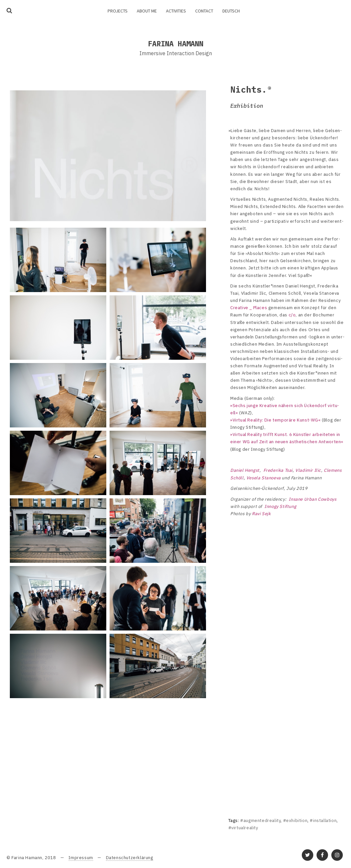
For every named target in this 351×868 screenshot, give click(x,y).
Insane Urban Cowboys (312, 499)
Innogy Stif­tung (280, 506)
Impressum (81, 858)
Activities (176, 11)
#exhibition (295, 821)
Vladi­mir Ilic (308, 470)
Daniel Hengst (245, 470)
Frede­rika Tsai (278, 470)
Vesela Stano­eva (264, 478)
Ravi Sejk (261, 514)
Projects (118, 11)
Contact (204, 11)
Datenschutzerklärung (130, 858)
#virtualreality (243, 828)
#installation (323, 821)
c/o (292, 315)
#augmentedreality (260, 821)
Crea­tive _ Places (249, 308)
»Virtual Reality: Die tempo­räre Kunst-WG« (276, 420)
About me (147, 11)
